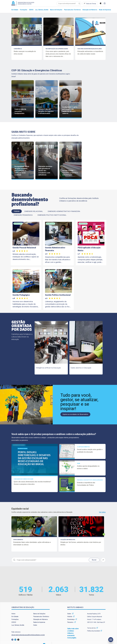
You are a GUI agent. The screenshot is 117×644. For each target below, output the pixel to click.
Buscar (94, 560)
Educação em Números (40, 619)
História (70, 617)
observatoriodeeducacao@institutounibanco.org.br (28, 635)
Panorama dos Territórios (41, 617)
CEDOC (14, 622)
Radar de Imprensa (39, 622)
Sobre (35, 625)
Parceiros (70, 622)
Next (102, 348)
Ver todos (102, 512)
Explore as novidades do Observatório (75, 414)
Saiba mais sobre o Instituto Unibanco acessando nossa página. (73, 633)
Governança (71, 619)
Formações (15, 619)
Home (13, 614)
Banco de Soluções (39, 614)
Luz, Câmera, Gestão (18, 625)
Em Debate (15, 617)
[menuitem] (15, 10)
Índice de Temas (91, 4)
